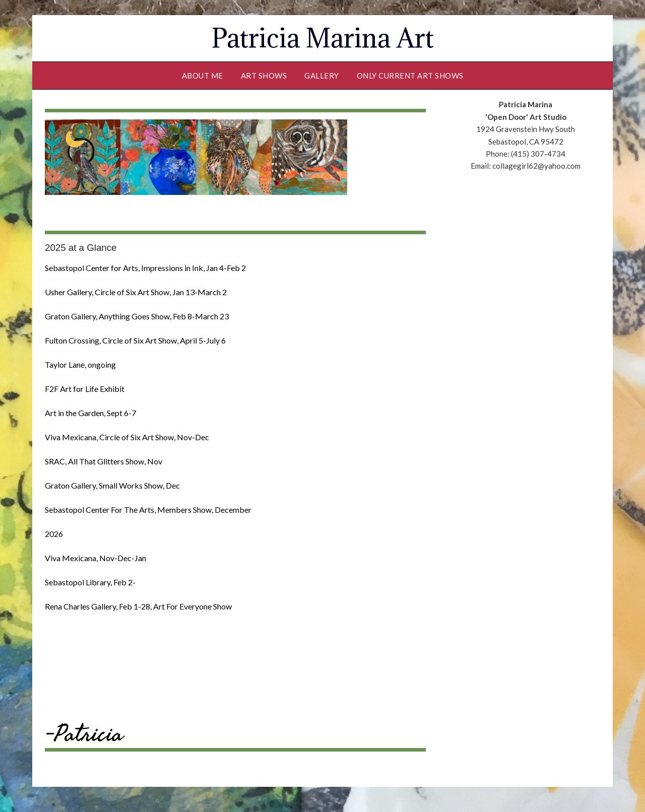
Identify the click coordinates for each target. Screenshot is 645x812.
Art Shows (264, 76)
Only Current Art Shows (410, 76)
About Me (203, 76)
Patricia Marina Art (323, 38)
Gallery (322, 76)
